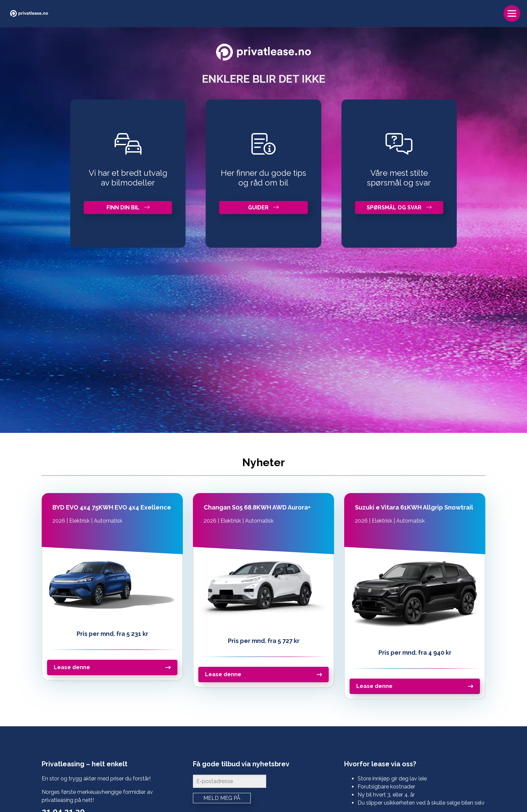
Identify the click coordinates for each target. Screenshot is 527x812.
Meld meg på (222, 798)
